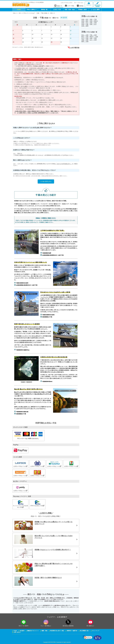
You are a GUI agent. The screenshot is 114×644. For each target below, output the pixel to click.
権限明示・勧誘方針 (72, 631)
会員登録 (98, 4)
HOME (19, 10)
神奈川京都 (94, 37)
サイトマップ (96, 631)
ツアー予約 (70, 6)
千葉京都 (93, 35)
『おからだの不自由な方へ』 (64, 164)
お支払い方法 (57, 10)
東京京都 (85, 37)
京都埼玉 (85, 19)
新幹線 (80, 6)
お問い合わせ (17, 632)
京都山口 (93, 24)
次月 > (76, 22)
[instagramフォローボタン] (46, 622)
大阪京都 (85, 40)
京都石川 (85, 23)
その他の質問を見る (46, 181)
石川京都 (85, 38)
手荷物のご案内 (82, 10)
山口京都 (93, 40)
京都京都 (93, 23)
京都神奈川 (94, 21)
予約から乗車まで (32, 10)
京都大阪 (85, 24)
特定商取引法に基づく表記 (57, 631)
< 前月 (16, 22)
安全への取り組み (79, 3)
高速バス (58, 6)
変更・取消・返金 (70, 10)
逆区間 (64, 18)
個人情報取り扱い (85, 631)
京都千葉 (93, 19)
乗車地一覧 (44, 10)
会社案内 (22, 631)
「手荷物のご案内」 (38, 66)
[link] (88, 638)
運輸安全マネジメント (33, 631)
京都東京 (85, 21)
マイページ (89, 4)
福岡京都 (85, 41)
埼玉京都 (85, 35)
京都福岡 (85, 26)
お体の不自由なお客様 (67, 3)
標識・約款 (44, 631)
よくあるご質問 (95, 10)
